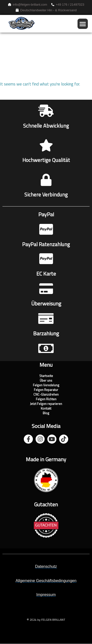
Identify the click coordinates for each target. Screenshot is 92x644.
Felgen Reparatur (46, 390)
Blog (46, 413)
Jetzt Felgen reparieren (46, 404)
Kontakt (46, 409)
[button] (83, 24)
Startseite (46, 376)
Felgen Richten (46, 399)
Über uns (46, 381)
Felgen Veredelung (46, 385)
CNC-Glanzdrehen (46, 395)
